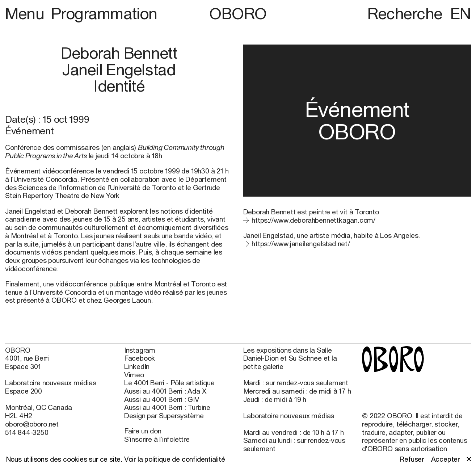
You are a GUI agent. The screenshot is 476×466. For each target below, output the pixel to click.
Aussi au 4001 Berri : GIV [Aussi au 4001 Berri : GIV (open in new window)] (162, 399)
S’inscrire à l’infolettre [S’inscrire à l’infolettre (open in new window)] (157, 439)
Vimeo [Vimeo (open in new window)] (134, 375)
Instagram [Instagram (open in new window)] (140, 350)
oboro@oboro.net (32, 424)
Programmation (104, 13)
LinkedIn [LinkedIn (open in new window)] (137, 366)
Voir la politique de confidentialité (175, 459)
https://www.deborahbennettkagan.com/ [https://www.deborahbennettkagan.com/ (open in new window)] (313, 220)
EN (461, 13)
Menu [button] (26, 13)
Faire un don (143, 431)
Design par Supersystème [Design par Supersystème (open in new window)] (164, 416)
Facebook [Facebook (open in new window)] (140, 358)
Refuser (412, 459)
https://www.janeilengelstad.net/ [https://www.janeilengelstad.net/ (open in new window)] (301, 244)
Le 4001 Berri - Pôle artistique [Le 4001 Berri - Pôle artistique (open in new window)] (169, 383)
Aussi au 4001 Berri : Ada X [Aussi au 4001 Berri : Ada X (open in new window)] (165, 391)
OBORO (238, 13)
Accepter (445, 459)
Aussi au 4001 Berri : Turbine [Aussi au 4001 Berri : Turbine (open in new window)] (167, 407)
